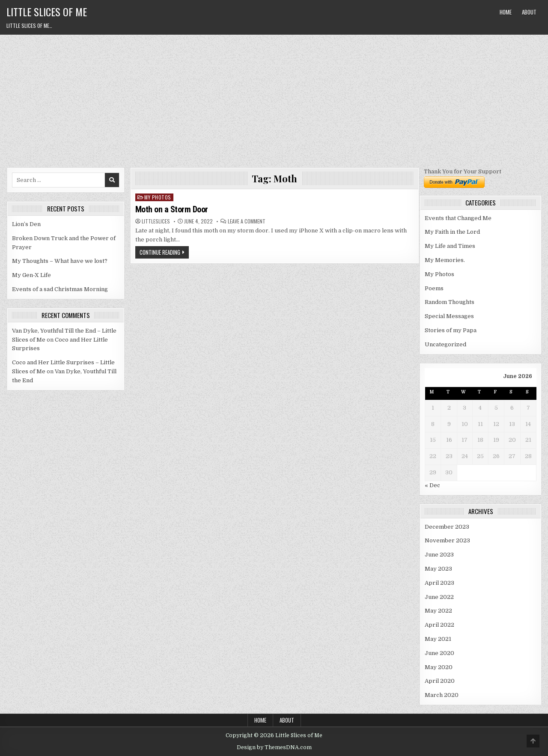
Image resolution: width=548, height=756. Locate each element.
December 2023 (447, 527)
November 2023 (447, 540)
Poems (434, 288)
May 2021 (438, 639)
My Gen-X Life (31, 275)
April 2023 (439, 583)
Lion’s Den (26, 224)
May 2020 (439, 667)
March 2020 (442, 695)
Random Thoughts (450, 302)
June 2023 (439, 555)
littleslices (156, 221)
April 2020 (440, 681)
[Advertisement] (274, 99)
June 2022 (439, 597)
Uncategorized (445, 344)
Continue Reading (160, 252)
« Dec (432, 485)
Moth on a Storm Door (172, 209)
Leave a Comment (247, 221)
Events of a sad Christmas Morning (60, 289)
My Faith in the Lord (452, 232)
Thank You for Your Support (463, 171)
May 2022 (438, 611)
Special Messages (449, 316)
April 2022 (439, 625)
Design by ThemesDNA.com (274, 747)
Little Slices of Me (47, 12)
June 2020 (439, 653)
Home (506, 12)
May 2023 (438, 569)
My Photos (158, 197)
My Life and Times (450, 246)
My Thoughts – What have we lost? (60, 261)
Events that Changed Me (458, 218)
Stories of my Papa (451, 330)
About (529, 12)
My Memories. (445, 260)
